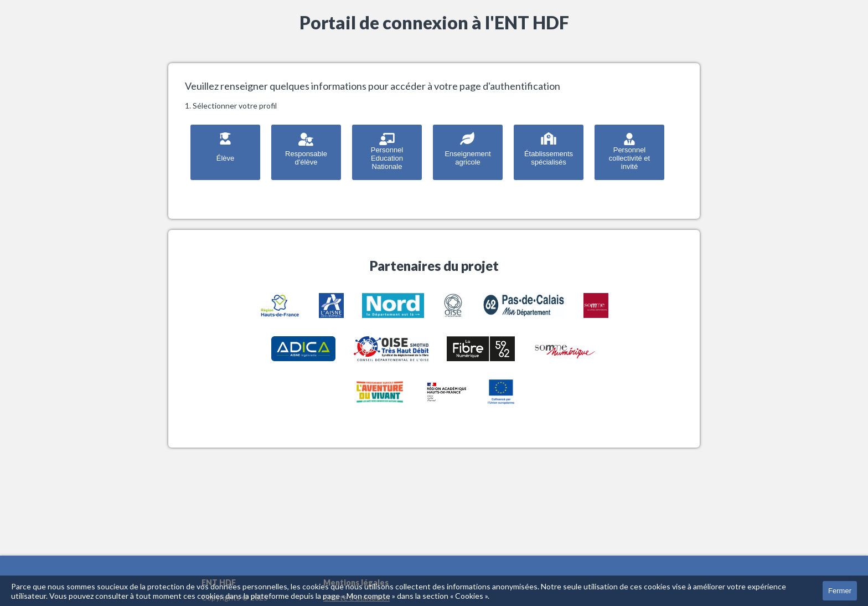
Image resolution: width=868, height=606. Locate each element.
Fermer (840, 591)
